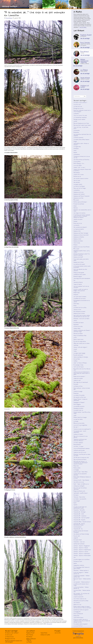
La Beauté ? (76, 114)
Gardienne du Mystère (79, 237)
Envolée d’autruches (78, 355)
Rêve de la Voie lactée (79, 423)
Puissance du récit (78, 561)
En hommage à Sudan (78, 365)
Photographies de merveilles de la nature (82, 301)
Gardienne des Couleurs (79, 194)
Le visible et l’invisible (79, 395)
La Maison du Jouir (78, 386)
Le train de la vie (78, 106)
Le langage (76, 470)
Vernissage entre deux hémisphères (82, 278)
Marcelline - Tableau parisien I (81, 570)
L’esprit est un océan (79, 175)
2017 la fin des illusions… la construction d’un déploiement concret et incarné (81, 463)
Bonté (75, 503)
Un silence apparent (78, 443)
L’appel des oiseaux (78, 378)
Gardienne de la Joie (78, 198)
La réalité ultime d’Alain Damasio (81, 140)
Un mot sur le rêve (78, 326)
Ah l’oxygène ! (77, 628)
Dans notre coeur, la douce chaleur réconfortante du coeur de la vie (82, 316)
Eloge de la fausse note (79, 491)
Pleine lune (76, 466)
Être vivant (76, 249)
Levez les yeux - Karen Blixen (81, 472)
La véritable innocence (79, 406)
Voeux (75, 150)
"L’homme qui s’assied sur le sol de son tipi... (82, 157)
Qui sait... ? (76, 427)
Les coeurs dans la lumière (80, 297)
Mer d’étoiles (77, 182)
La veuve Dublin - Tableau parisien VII (82, 591)
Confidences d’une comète (80, 274)
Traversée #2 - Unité (79, 514)
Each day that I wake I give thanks (82, 125)
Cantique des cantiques (79, 544)
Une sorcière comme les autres (81, 178)
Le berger (76, 421)
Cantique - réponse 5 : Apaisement (82, 554)
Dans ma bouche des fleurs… (80, 459)
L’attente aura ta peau (79, 450)
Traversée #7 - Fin (78, 529)
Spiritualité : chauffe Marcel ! (81, 493)
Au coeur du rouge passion (80, 341)
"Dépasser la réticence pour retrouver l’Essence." (80, 440)
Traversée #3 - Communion (80, 516)
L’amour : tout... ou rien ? (79, 167)
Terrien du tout (77, 310)
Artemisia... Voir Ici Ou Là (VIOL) (81, 319)
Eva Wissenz (9, 18)
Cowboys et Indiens (78, 434)
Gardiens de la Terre (79, 262)
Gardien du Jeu (77, 231)
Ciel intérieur (77, 603)
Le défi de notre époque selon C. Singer (81, 585)
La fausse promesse (78, 138)
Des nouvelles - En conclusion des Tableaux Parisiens (81, 594)
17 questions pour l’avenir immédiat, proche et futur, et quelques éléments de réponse (82, 216)
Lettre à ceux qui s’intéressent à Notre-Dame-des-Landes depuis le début (82, 373)
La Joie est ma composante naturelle (80, 474)
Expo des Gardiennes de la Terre (81, 123)
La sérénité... (77, 225)
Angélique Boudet (30, 633)
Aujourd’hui (76, 324)
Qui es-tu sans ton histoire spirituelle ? (80, 489)
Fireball (75, 221)
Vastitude (76, 345)
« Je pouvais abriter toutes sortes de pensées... (82, 267)
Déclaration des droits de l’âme (81, 601)
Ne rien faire (77, 359)
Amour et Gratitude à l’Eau (80, 336)
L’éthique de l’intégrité (79, 486)
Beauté (75, 153)
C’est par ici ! (49, 624)
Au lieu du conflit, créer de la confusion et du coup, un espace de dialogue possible (82, 621)
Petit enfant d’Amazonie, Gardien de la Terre (82, 477)
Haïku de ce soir (77, 605)
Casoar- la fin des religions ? (80, 347)
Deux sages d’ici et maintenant (81, 382)
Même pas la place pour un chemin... (82, 343)
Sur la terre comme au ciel (80, 599)
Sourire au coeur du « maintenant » (82, 429)
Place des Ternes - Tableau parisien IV (82, 579)
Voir (75, 557)
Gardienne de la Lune (79, 192)
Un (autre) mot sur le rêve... (80, 308)
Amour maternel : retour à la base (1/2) (82, 389)
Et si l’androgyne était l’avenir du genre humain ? (82, 568)
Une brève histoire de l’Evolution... (82, 160)
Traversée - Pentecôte (79, 510)
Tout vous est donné (79, 367)
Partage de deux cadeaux (79, 119)
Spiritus (75, 505)
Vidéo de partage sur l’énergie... (81, 357)
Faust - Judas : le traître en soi (81, 484)
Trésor (75, 321)
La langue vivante (78, 184)
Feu (74, 280)
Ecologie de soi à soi (79, 108)
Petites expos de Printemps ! (80, 202)
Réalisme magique (78, 276)
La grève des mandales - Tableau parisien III (82, 576)
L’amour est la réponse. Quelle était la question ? (82, 170)
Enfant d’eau (77, 293)
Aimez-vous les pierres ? (79, 376)
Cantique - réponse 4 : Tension (81, 552)
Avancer (76, 245)
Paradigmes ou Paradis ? (79, 402)
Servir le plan (77, 243)
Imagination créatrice (79, 565)
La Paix (75, 121)
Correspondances (78, 527)
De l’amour (76, 495)
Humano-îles (76, 616)
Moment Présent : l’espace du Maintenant (80, 400)
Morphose (76, 295)
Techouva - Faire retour (79, 497)
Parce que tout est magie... (80, 188)
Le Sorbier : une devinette (80, 499)
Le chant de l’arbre (78, 419)
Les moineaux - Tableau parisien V (82, 582)
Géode (75, 206)
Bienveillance (77, 173)
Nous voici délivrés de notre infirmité (80, 270)
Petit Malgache (77, 404)
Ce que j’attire (77, 162)
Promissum (76, 393)
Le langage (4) (77, 612)
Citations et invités (45, 635)
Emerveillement (77, 445)
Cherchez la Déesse (78, 282)
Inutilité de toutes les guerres (81, 610)
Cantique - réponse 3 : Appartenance (82, 550)
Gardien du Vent (77, 239)
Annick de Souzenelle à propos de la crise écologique (82, 111)
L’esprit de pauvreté (78, 597)
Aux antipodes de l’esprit (79, 312)
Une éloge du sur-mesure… (80, 213)
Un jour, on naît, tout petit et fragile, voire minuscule (81, 290)
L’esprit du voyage (78, 391)
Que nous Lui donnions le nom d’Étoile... (81, 437)
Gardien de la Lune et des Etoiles (82, 247)
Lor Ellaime (29, 642)
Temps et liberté (78, 284)
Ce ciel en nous (77, 104)
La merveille (77, 130)
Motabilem (76, 149)
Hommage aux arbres (78, 408)
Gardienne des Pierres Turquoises (82, 196)
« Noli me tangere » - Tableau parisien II (81, 573)
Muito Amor (76, 304)
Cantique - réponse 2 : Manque (81, 548)
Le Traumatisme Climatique (80, 117)
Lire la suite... (83, 27)
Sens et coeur (77, 180)
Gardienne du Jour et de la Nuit (81, 235)
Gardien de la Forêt (78, 257)
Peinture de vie (77, 176)
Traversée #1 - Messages (80, 512)
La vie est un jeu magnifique (80, 425)
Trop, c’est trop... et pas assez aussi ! (81, 128)
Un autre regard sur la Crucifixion (82, 559)
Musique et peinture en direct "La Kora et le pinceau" (82, 254)
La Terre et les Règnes (79, 186)
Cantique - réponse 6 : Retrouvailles (82, 555)
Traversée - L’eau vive (79, 542)
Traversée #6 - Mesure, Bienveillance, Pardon (79, 524)
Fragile (75, 141)
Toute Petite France (78, 618)
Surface (76, 361)
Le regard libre (77, 147)
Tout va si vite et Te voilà (80, 115)
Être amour (76, 200)
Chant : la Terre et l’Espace (80, 363)
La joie (75, 349)
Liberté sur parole (78, 219)
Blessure (76, 208)
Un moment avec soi (78, 410)
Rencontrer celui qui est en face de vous (82, 369)
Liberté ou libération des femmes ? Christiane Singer (82, 331)
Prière (75, 306)
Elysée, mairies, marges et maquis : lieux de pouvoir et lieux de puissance (82, 607)
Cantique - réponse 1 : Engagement (82, 546)
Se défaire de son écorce (80, 299)
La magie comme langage (79, 353)
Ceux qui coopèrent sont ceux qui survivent (81, 287)
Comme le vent (77, 380)
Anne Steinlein (30, 635)
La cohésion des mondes (79, 264)
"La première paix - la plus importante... (80, 432)
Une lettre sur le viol (79, 482)
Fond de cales (77, 536)
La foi (75, 337)
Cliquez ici (78, 636)
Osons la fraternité (78, 614)
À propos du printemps (79, 204)
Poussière (76, 384)
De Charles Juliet (78, 540)
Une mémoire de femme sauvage (81, 534)
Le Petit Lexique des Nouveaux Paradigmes (81, 531)
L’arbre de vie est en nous (80, 452)
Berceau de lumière (78, 334)
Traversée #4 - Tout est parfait (82, 518)
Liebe (75, 415)
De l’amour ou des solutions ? (80, 103)
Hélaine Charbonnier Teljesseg (31, 639)
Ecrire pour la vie (78, 223)
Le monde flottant (78, 626)
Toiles (75, 351)
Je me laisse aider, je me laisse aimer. (81, 260)
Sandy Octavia (44, 633)
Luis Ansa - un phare (78, 446)
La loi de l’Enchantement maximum (82, 448)
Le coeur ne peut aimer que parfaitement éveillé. (80, 507)
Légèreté (76, 538)
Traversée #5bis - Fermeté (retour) (82, 522)
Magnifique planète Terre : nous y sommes (82, 251)
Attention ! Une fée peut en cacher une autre (82, 455)
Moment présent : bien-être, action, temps (82, 413)
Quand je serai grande (79, 273)
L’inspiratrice (77, 154)
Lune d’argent (77, 501)
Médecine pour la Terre (79, 313)
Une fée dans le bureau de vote (81, 458)
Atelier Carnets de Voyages (80, 417)
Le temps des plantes (79, 229)
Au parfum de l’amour (79, 323)
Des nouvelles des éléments (80, 227)
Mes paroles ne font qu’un (80, 397)
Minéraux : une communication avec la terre (82, 210)
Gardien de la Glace (78, 241)
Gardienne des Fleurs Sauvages (81, 233)
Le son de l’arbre (78, 165)
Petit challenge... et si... (79, 163)
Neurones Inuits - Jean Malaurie (81, 480)
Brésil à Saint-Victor (79, 339)
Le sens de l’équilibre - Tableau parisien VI (81, 588)
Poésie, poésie (77, 468)
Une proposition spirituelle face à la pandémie (82, 135)
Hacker (75, 563)
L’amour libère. (77, 328)
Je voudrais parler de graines (81, 624)
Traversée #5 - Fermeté (79, 520)
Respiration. (76, 132)
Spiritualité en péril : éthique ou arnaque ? (81, 144)
